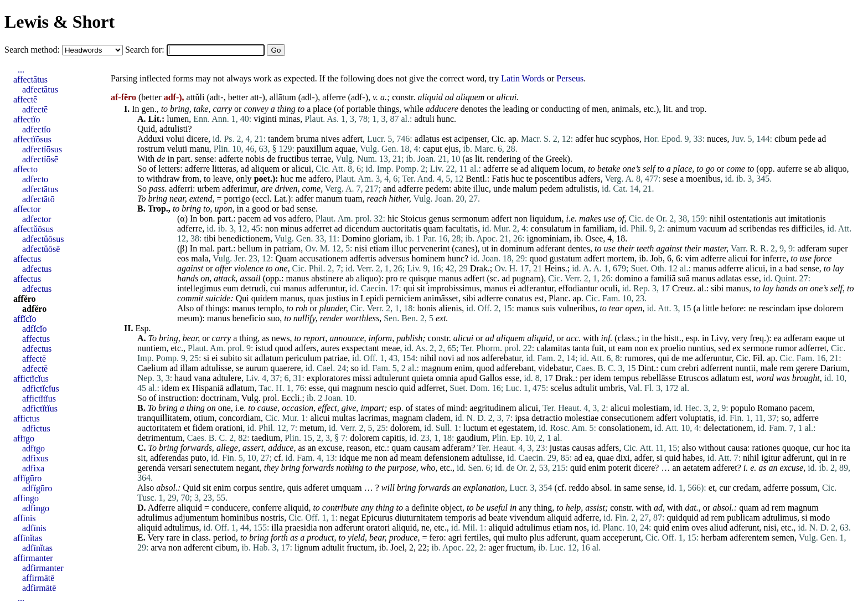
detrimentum (160, 438)
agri (455, 538)
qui (409, 288)
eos (183, 258)
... (21, 70)
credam (746, 488)
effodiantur (578, 288)
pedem (437, 189)
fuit (598, 348)
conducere (230, 508)
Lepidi (372, 298)
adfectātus (40, 89)
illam (189, 368)
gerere (807, 368)
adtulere (227, 378)
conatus (518, 298)
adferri (181, 189)
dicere (197, 139)
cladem (438, 418)
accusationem (324, 258)
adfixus (35, 458)
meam (411, 458)
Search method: (33, 50)
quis (295, 488)
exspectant (360, 348)
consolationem (624, 428)
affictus (27, 418)
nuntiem (152, 348)
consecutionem (627, 418)
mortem (621, 258)
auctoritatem (159, 428)
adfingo (36, 508)
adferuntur (327, 288)
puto (198, 458)
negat (350, 518)
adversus (394, 258)
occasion (298, 408)
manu (199, 149)
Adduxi (151, 139)
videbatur (555, 368)
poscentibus (556, 179)
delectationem (728, 428)
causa (737, 448)
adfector (37, 219)
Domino (356, 238)
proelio (673, 348)
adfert (352, 139)
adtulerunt (392, 378)
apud (469, 378)
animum (681, 228)
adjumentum (197, 518)
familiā (663, 278)
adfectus (37, 269)
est (447, 139)
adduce (281, 448)
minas (290, 119)
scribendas (758, 228)
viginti (265, 119)
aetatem (696, 468)
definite (425, 508)
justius (338, 298)
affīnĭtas (28, 538)
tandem (281, 139)
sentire (271, 488)
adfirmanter (43, 568)
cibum (786, 139)
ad (449, 97)
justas (560, 448)
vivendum (528, 518)
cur (818, 448)
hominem (428, 258)
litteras (224, 169)
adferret (318, 228)
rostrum (151, 149)
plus (537, 538)
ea (778, 338)
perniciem (404, 298)
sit (421, 288)
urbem (208, 189)
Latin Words (523, 78)
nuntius (701, 348)
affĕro (25, 299)
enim (463, 368)
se (514, 169)
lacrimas (373, 418)
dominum (517, 248)
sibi (717, 288)
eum (231, 288)
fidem (203, 428)
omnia (447, 378)
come (736, 169)
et (187, 428)
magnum (437, 368)
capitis (394, 438)
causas (583, 448)
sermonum (471, 218)
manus (705, 268)
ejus (452, 149)
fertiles (477, 538)
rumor (786, 348)
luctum (476, 428)
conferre (267, 508)
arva (158, 547)
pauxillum (315, 149)
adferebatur (502, 358)
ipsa (522, 418)
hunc (445, 119)
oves (699, 528)
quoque (795, 448)
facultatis (461, 228)
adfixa (33, 468)
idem (602, 378)
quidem (265, 298)
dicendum (362, 228)
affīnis (25, 518)
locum (572, 169)
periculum (304, 358)
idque (349, 458)
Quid (146, 129)
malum (525, 189)
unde (502, 189)
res (784, 228)
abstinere (327, 278)
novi (446, 358)
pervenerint (430, 248)
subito (231, 358)
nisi (361, 248)
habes (693, 458)
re (403, 278)
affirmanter (33, 558)
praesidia (301, 528)
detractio (547, 418)
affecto (25, 169)
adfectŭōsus (43, 239)
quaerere (285, 368)
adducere (442, 109)
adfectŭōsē (41, 249)
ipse (805, 308)
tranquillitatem (163, 418)
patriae (335, 358)
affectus (27, 259)
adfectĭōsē (40, 159)
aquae (345, 149)
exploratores (329, 378)
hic (393, 218)
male (769, 368)
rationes (766, 448)
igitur (771, 458)
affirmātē (38, 578)
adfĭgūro (37, 488)
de (161, 159)
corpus (245, 488)
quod (538, 258)
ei (513, 288)
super (838, 248)
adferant (551, 248)
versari (180, 468)
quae (606, 458)
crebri (688, 368)
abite (462, 189)
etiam (380, 248)
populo (743, 408)
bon (206, 218)
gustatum (565, 258)
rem (787, 368)
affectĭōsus (32, 139)
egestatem (516, 428)
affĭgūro (27, 478)
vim (692, 258)
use (806, 258)
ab (818, 169)
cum (668, 368)
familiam (599, 228)
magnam (408, 418)
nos (473, 358)
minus (291, 228)
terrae (321, 159)
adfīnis (34, 528)
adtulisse (216, 368)
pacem (250, 218)
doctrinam (219, 398)
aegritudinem (493, 408)
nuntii (745, 368)
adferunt (797, 458)
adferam (812, 248)
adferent (198, 547)
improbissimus (453, 288)
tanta (581, 348)
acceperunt (621, 538)
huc (602, 139)
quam (433, 228)
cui (276, 288)
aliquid (430, 97)
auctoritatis (402, 228)
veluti (177, 149)
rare (174, 538)
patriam (287, 248)
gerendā (151, 468)
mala (200, 258)
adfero (320, 179)
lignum (307, 547)
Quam (286, 258)
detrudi (253, 288)
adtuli (424, 119)
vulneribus (577, 308)
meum (188, 318)
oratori (378, 528)
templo (270, 308)
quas (316, 298)
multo (517, 538)
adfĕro (34, 309)
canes (465, 248)
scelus (562, 388)
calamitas (553, 348)
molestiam (651, 408)
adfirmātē (39, 588)
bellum (250, 248)
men (600, 109)
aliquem (471, 97)
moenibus (703, 179)
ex (654, 348)
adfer (584, 139)
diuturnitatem (418, 518)
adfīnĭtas (37, 548)
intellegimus (199, 288)
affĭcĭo (25, 319)
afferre (334, 97)
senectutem (214, 468)
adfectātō (38, 199)
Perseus (570, 78)
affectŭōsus (33, 229)
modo (820, 518)
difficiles (807, 228)
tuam (354, 199)
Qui (242, 298)
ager (496, 547)
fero (437, 538)
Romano (772, 408)
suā (684, 278)
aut (781, 218)
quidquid (682, 518)
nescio (386, 388)
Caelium (152, 368)
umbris (612, 388)
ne (753, 308)
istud (264, 348)
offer (223, 268)
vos (280, 218)
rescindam (777, 308)
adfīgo (33, 448)
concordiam (240, 418)
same (632, 488)
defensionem (447, 458)
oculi (609, 288)
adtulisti (174, 129)
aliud (719, 528)
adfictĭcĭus (41, 389)
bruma (308, 139)
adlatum (269, 358)
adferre (197, 169)
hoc (833, 448)
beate (498, 518)
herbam (714, 538)
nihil (718, 218)
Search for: (146, 50)
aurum (257, 368)
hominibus (240, 518)
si (207, 358)
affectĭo (27, 119)
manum (329, 199)
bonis (427, 308)
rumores (639, 358)
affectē (25, 99)
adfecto (35, 179)
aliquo (835, 169)
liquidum (546, 218)
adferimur (239, 189)
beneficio (249, 318)
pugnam (526, 278)
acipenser (471, 139)
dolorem (828, 308)
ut (485, 248)
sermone (758, 348)
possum (804, 488)
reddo (578, 488)
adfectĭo (37, 129)
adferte (231, 159)
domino (629, 278)
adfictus (36, 428)
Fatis (500, 179)
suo (273, 318)
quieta (423, 378)
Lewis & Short (60, 22)
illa (277, 528)
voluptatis (696, 418)
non (521, 218)
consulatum (551, 228)
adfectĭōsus (42, 149)
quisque (423, 278)
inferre (775, 258)
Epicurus (377, 518)
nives (330, 139)
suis (549, 308)
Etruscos (693, 378)
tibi (210, 238)
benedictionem (244, 238)
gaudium (472, 438)
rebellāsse (658, 378)
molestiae (582, 418)
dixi (623, 458)
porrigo (237, 199)
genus (439, 218)
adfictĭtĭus (40, 408)
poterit (619, 468)
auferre (790, 169)
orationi (229, 428)
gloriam (387, 238)
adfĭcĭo (34, 329)
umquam (347, 488)
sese (670, 179)
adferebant (515, 368)
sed (724, 348)
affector (27, 209)
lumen (178, 119)
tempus (626, 378)
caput (433, 149)
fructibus (293, 159)
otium (204, 418)
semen (783, 538)
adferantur (536, 288)
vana (202, 378)
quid (407, 388)
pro (392, 278)
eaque (825, 338)
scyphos (625, 139)
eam (625, 348)
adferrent (717, 368)
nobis (255, 159)
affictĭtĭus (39, 398)
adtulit (586, 388)
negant (248, 468)
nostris (273, 518)
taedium (266, 438)
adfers (590, 179)
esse (751, 278)
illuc (481, 189)
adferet (725, 468)
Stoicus (413, 218)
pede (807, 139)
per (585, 378)
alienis (450, 308)
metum (312, 428)
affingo (26, 498)
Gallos (491, 378)
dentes (579, 248)
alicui (507, 97)
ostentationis (750, 218)
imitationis (807, 218)
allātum (283, 97)
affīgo (24, 438)
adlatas (730, 278)
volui (175, 139)
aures (330, 348)
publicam (743, 518)
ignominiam (548, 238)
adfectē (35, 109)
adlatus (427, 139)
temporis (461, 518)
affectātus (30, 79)
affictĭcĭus (31, 379)
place (322, 109)
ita (846, 448)
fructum (361, 547)
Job (657, 258)
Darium (833, 368)
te (530, 179)
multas (344, 418)
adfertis (363, 258)
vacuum (713, 228)
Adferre (162, 508)
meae (391, 348)
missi (362, 378)
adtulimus (155, 518)
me (301, 179)
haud (183, 378)
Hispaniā (208, 388)
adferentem (750, 538)
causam (427, 448)
